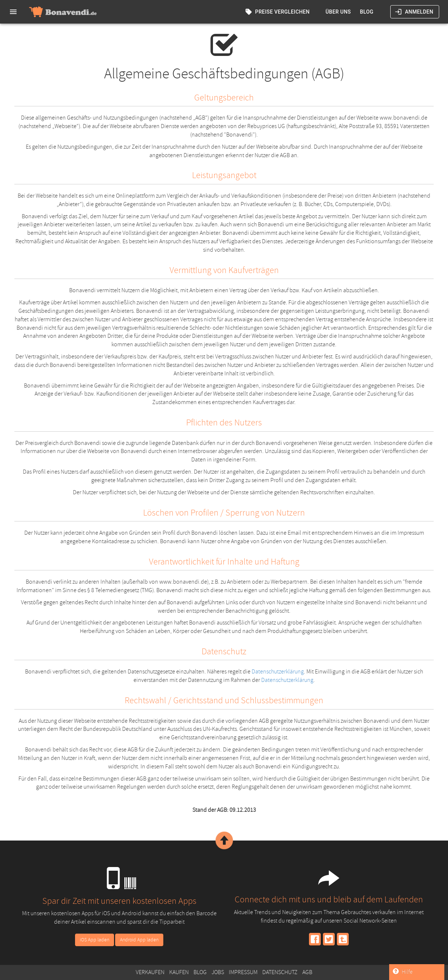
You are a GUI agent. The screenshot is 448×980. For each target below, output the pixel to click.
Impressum (243, 972)
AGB (307, 972)
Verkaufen (150, 972)
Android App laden (139, 940)
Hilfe (403, 972)
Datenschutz (280, 972)
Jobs (218, 972)
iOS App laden (95, 940)
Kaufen (179, 972)
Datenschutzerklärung (278, 672)
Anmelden (415, 12)
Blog (367, 12)
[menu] (13, 12)
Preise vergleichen (278, 12)
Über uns (338, 12)
